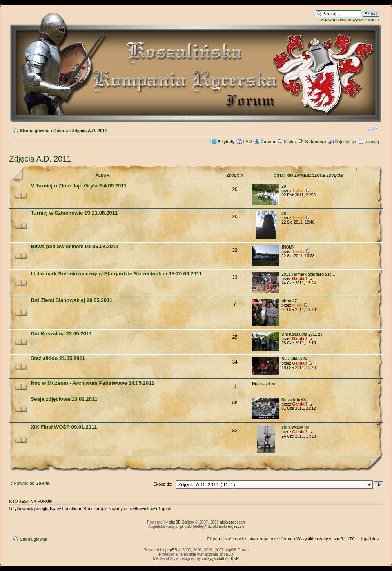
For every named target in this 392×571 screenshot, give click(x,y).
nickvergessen (232, 522)
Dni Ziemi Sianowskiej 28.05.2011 (72, 300)
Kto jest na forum (31, 501)
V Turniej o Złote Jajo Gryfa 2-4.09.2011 (79, 186)
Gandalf (299, 279)
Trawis (298, 191)
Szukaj (290, 142)
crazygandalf (213, 559)
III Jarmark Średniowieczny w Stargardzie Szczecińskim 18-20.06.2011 (117, 274)
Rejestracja (345, 142)
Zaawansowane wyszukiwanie (350, 20)
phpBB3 (226, 554)
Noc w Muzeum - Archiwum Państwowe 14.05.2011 (93, 383)
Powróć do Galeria (32, 483)
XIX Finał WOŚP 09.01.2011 (64, 427)
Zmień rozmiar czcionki (373, 129)
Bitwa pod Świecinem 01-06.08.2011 (75, 246)
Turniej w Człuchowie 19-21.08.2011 (74, 213)
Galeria (61, 131)
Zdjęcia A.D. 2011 (89, 131)
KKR (235, 559)
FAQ (247, 142)
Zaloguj (372, 142)
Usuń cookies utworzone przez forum (257, 539)
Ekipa (212, 539)
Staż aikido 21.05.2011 (58, 358)
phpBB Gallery (181, 522)
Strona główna (35, 131)
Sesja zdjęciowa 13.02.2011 (64, 399)
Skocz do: (163, 484)
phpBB (171, 550)
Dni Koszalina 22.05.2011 (62, 334)
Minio (297, 305)
